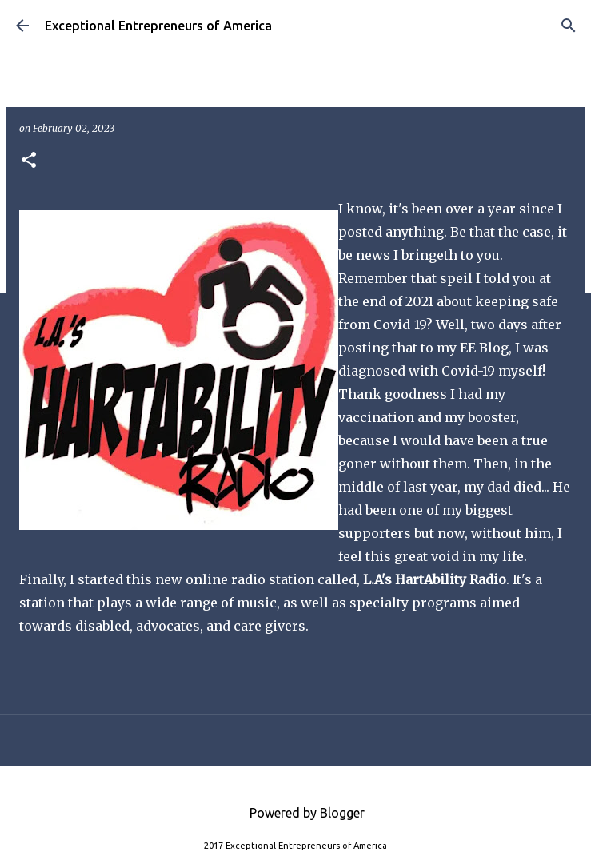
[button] (29, 161)
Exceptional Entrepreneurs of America (158, 26)
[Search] (569, 26)
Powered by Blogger (296, 813)
